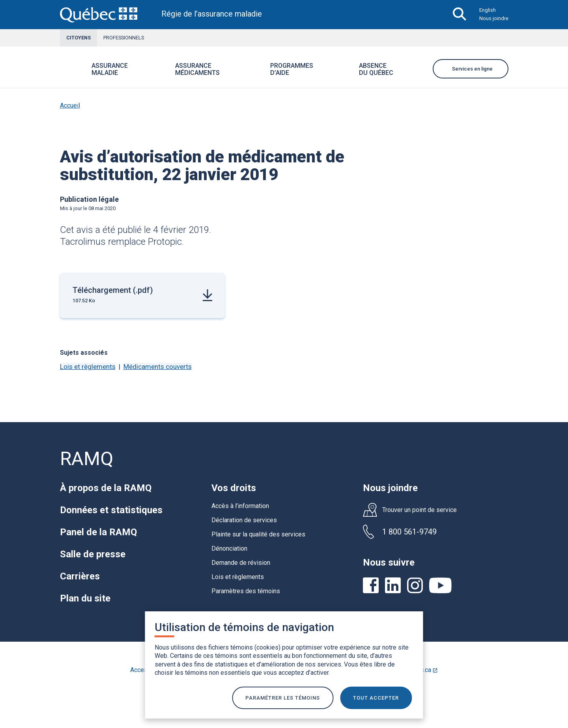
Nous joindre (494, 18)
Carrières (80, 576)
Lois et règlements (88, 367)
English (488, 10)
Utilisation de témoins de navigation (244, 626)
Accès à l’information (240, 506)
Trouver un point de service (419, 510)
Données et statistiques (111, 510)
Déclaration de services (244, 520)
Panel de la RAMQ (98, 532)
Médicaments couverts (158, 367)
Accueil (70, 105)
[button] (137, 74)
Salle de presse (93, 554)
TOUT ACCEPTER (378, 697)
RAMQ (87, 459)
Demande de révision (241, 563)
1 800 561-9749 (409, 532)
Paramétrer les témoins (283, 697)
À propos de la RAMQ (106, 488)
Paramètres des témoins (246, 591)
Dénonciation (229, 548)
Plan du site (85, 598)
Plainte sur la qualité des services (258, 534)
